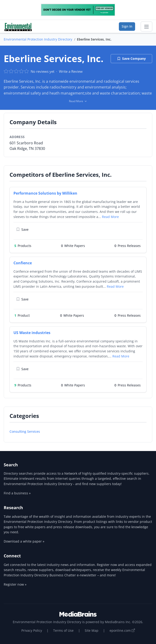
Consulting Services (25, 431)
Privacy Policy (32, 630)
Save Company (131, 58)
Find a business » (17, 493)
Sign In (127, 26)
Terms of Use (63, 630)
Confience (23, 263)
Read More (110, 217)
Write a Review (71, 71)
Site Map (92, 630)
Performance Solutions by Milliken (45, 193)
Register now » (15, 584)
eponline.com (122, 630)
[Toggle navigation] (146, 27)
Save (22, 229)
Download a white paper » (24, 541)
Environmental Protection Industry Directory (38, 39)
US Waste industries (32, 333)
